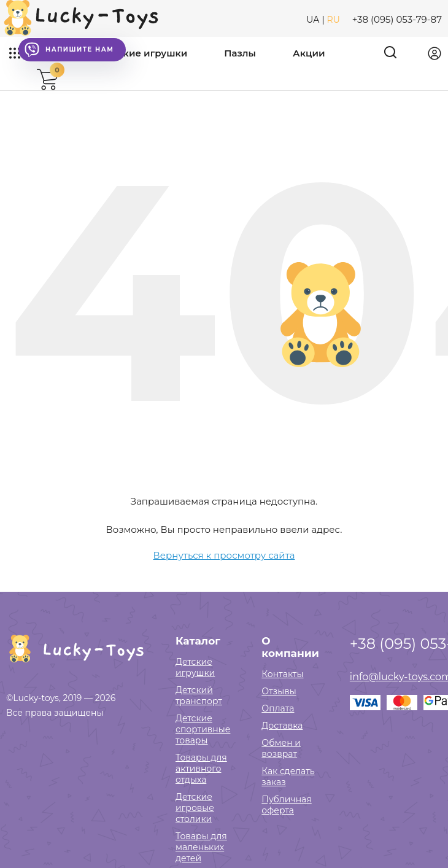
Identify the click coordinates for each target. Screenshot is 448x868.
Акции (309, 53)
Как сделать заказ (288, 777)
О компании (290, 647)
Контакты (282, 674)
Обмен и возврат (281, 748)
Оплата (278, 708)
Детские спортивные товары (203, 729)
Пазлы (240, 53)
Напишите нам (69, 50)
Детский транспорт (199, 696)
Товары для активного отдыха (201, 769)
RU (334, 20)
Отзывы (279, 691)
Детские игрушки (144, 53)
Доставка (282, 726)
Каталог (198, 641)
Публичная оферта (286, 805)
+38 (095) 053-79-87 (397, 19)
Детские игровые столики (195, 808)
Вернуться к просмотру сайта (224, 555)
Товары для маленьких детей (201, 847)
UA (313, 20)
